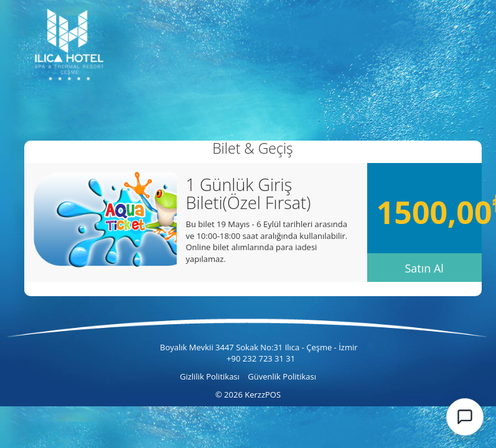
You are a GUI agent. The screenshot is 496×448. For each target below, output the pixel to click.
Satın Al (424, 268)
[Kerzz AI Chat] (465, 417)
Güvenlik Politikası (282, 376)
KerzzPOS (263, 394)
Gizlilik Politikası (211, 376)
